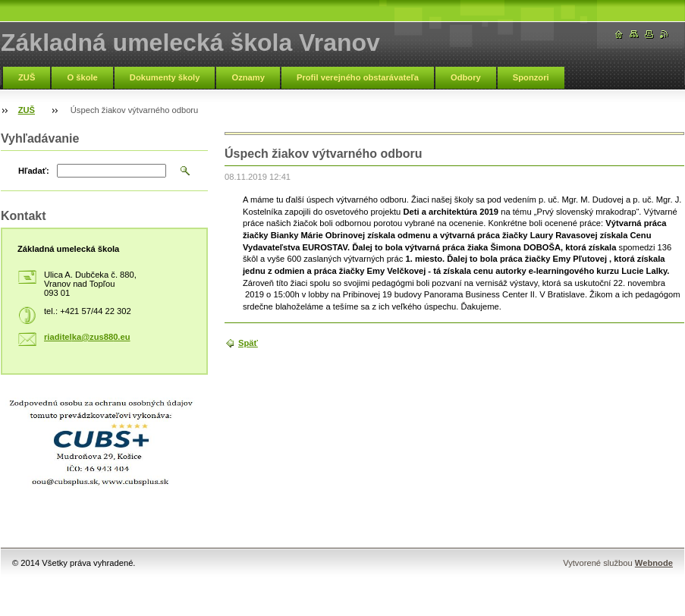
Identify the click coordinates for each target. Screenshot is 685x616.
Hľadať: (34, 171)
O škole (82, 77)
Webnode (654, 563)
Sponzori (531, 77)
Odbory (466, 77)
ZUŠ (27, 77)
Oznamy (248, 77)
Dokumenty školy (165, 77)
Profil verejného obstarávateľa (358, 77)
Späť (248, 343)
